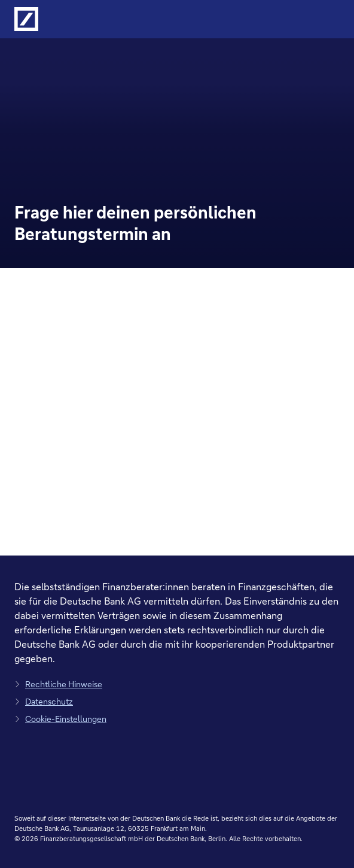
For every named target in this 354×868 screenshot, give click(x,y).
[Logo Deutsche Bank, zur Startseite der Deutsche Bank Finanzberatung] (26, 19)
